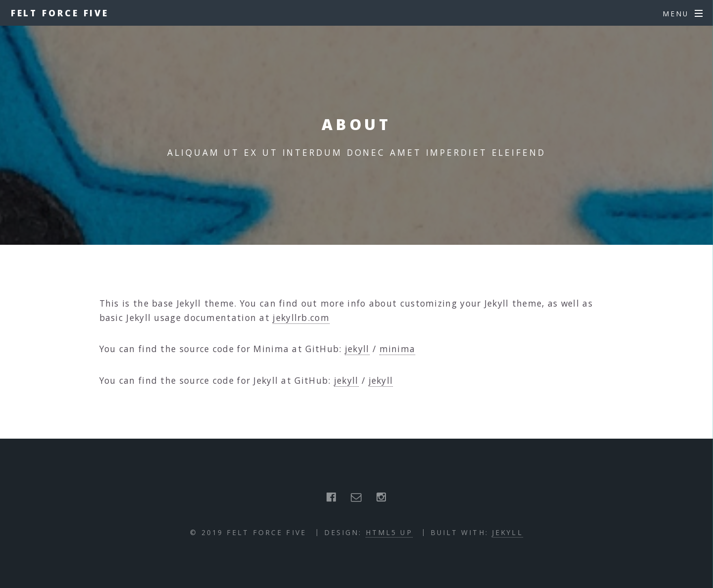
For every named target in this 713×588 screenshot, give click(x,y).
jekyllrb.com (301, 317)
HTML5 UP (389, 532)
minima (398, 349)
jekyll (357, 349)
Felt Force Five (60, 13)
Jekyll (507, 532)
